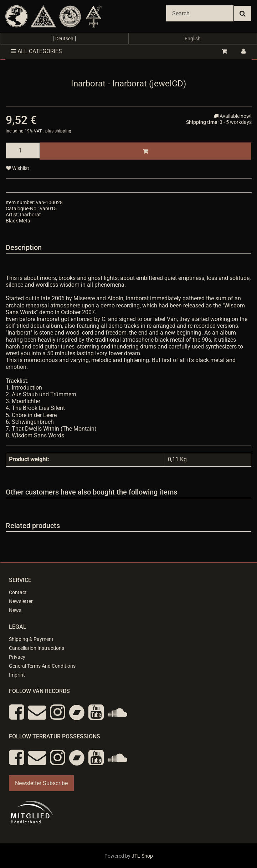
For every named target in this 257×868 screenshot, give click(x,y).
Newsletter (21, 601)
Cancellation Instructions (37, 648)
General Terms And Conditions (42, 666)
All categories (37, 51)
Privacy (17, 657)
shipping (63, 131)
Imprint (17, 675)
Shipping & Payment (31, 639)
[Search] (200, 13)
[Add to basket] (145, 151)
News (15, 610)
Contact (18, 592)
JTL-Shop (142, 856)
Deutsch (64, 39)
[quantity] (23, 150)
